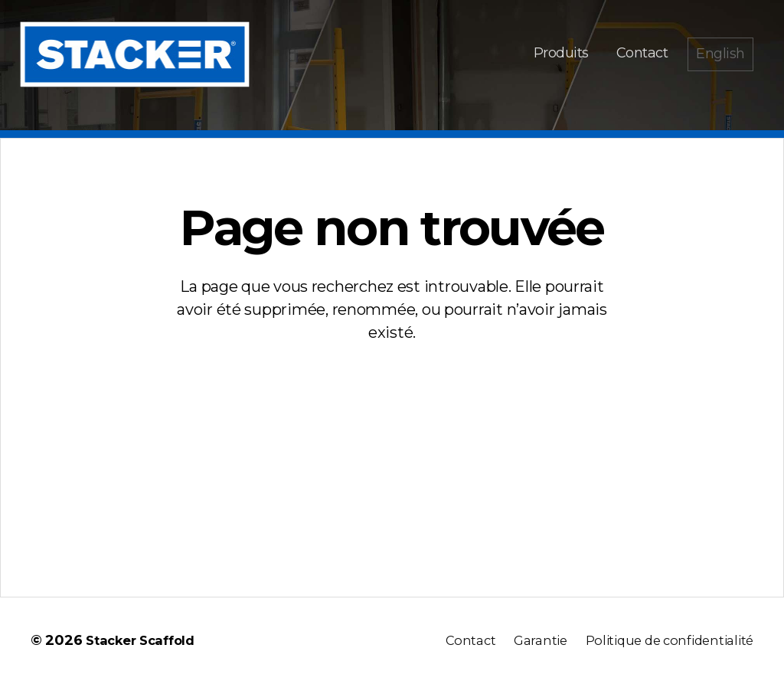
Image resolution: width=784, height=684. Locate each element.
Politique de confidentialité (663, 640)
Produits (561, 53)
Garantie (527, 640)
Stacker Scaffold (145, 640)
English (720, 54)
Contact (642, 53)
